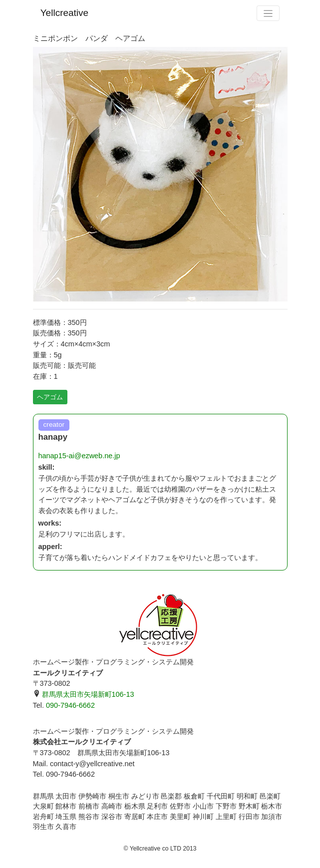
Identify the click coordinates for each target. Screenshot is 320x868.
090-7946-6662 (70, 705)
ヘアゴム (50, 397)
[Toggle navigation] (268, 13)
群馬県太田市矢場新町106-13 (84, 694)
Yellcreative (64, 13)
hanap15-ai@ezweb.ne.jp (79, 456)
